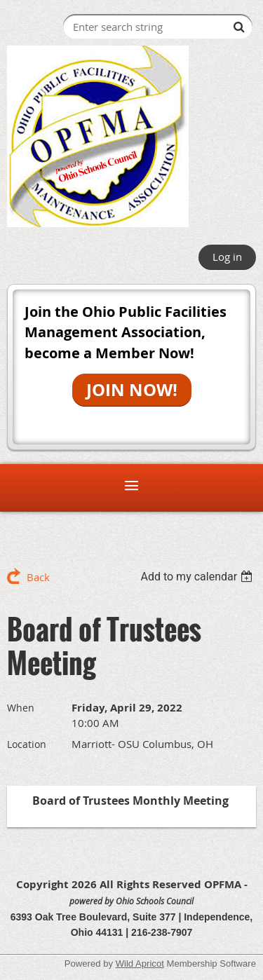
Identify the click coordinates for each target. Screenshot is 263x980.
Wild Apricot (140, 964)
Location (27, 744)
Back (38, 577)
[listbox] (198, 577)
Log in (227, 257)
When (21, 708)
